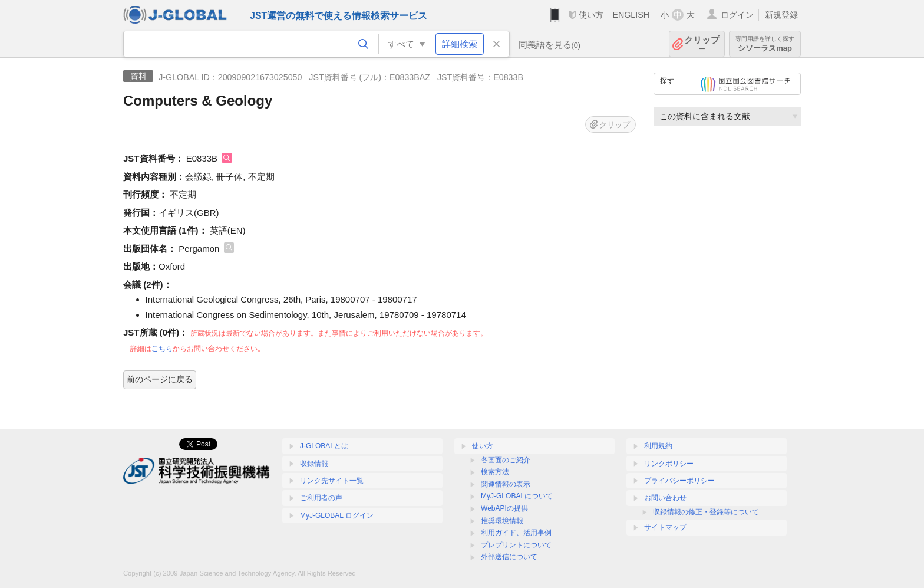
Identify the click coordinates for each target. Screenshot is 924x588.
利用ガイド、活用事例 (516, 533)
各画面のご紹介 (506, 460)
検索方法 (495, 472)
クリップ (702, 44)
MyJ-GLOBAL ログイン (337, 515)
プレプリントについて (516, 545)
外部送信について (509, 557)
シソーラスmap (765, 44)
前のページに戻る (160, 379)
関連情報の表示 (506, 484)
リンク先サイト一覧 (332, 481)
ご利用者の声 (321, 498)
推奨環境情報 (502, 521)
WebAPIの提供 (504, 508)
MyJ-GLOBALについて (517, 496)
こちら (162, 349)
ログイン (737, 15)
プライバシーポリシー (679, 481)
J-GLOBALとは (324, 446)
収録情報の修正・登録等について (706, 512)
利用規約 (658, 446)
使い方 (591, 15)
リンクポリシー (669, 464)
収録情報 (314, 464)
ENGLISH (631, 15)
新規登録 (781, 15)
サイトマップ (665, 527)
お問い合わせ (665, 498)
